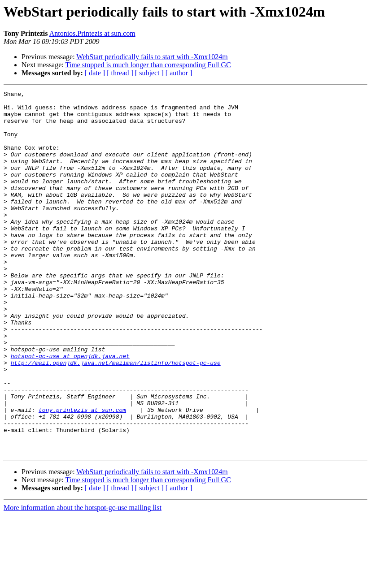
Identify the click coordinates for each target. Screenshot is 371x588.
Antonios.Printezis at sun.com (92, 33)
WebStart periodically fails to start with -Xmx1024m (152, 57)
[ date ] (95, 73)
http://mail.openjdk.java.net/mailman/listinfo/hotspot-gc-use (116, 418)
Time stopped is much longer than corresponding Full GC (148, 65)
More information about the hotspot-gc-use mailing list (83, 580)
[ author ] (179, 73)
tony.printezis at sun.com (82, 474)
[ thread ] (120, 73)
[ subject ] (149, 73)
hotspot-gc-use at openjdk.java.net (70, 410)
